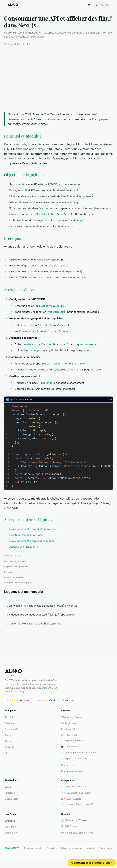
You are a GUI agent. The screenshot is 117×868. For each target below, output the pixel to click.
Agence (9, 741)
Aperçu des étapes (13, 577)
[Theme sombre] (107, 5)
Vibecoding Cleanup (72, 717)
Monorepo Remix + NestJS (77, 804)
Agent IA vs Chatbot (74, 786)
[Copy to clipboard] (110, 399)
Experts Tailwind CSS (74, 759)
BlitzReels (10, 793)
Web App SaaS (69, 735)
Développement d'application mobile (32, 541)
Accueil (9, 717)
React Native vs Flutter (76, 793)
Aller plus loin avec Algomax (18, 583)
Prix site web (68, 765)
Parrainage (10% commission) (77, 833)
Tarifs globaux (69, 723)
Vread (8, 787)
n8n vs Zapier (71, 799)
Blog (7, 753)
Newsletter (91, 848)
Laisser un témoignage (71, 848)
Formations (52, 848)
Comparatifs (11, 729)
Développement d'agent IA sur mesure (33, 529)
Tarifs (8, 735)
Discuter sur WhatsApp (75, 820)
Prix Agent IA (68, 729)
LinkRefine (10, 827)
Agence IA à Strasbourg (24, 547)
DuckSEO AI (11, 833)
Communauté (106, 848)
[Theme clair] (97, 5)
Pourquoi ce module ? (15, 561)
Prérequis (9, 572)
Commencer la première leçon (92, 863)
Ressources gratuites (33, 848)
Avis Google (69, 826)
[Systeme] (102, 5)
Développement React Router (79, 753)
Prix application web (72, 771)
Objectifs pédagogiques (16, 567)
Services (9, 723)
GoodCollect (11, 799)
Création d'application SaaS (26, 535)
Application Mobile (73, 741)
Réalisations (11, 747)
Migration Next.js (72, 747)
